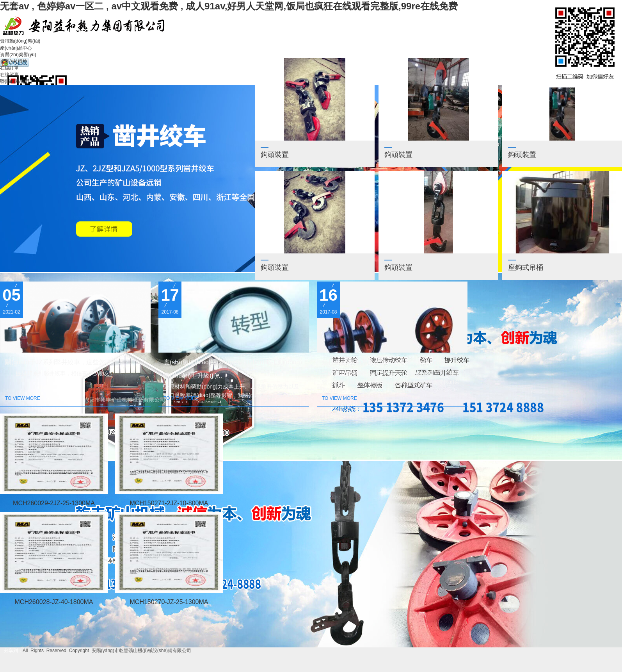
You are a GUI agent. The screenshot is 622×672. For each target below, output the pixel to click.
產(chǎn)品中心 (16, 48)
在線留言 (9, 75)
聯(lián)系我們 (15, 81)
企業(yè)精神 (13, 61)
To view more (23, 398)
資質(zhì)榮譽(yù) (18, 55)
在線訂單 (9, 68)
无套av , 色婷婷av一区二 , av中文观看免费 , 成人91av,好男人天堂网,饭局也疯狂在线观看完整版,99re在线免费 (229, 6)
